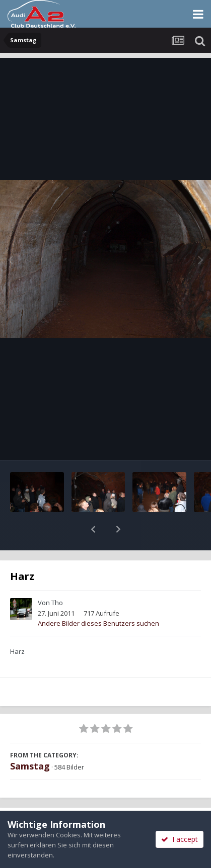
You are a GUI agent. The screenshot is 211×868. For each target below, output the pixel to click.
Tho (57, 576)
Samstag (30, 740)
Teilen (53, 800)
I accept (180, 839)
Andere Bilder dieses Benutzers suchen (98, 597)
